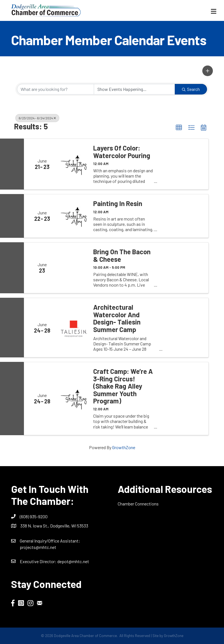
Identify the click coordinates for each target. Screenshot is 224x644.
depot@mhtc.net (73, 561)
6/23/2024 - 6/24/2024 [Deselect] (37, 118)
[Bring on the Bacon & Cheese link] (74, 268)
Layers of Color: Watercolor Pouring (122, 152)
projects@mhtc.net (38, 547)
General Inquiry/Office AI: (50, 541)
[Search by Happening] (135, 89)
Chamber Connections (138, 504)
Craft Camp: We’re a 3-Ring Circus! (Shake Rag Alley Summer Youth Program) (123, 386)
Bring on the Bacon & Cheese (122, 256)
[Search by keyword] (56, 89)
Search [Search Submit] (191, 89)
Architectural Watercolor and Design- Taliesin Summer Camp (117, 318)
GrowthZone (124, 447)
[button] (208, 71)
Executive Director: (39, 561)
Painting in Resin (118, 204)
